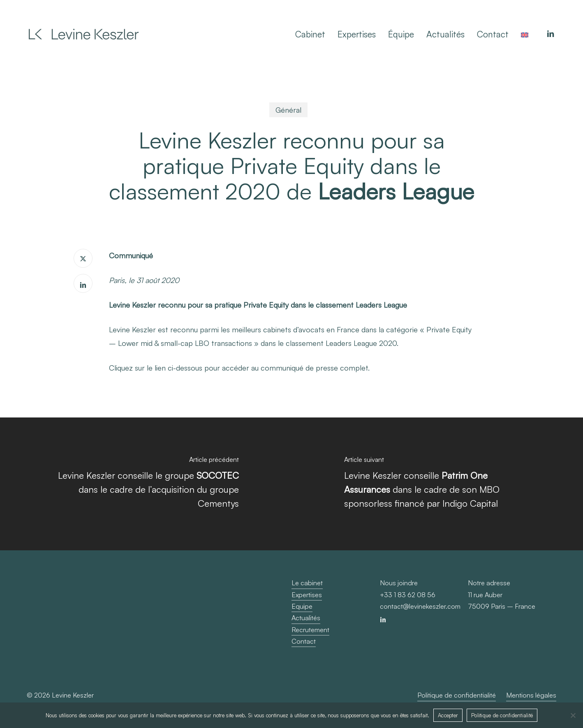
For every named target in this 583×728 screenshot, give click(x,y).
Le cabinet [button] (307, 583)
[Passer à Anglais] (525, 34)
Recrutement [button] (310, 630)
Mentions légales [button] (531, 695)
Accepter (448, 715)
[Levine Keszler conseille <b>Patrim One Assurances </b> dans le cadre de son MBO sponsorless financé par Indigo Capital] (437, 484)
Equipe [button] (302, 606)
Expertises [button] (307, 595)
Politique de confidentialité (502, 715)
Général (288, 110)
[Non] (573, 715)
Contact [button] (304, 641)
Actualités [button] (306, 618)
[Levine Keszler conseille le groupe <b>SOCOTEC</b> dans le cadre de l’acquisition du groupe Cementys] (146, 484)
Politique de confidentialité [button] (457, 695)
